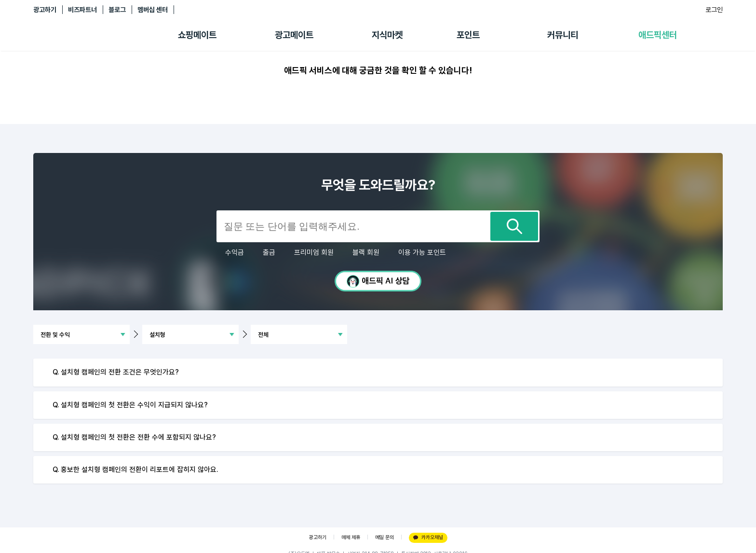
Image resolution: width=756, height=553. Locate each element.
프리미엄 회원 (314, 252)
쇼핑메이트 (197, 35)
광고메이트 (294, 35)
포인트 (468, 35)
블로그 (117, 10)
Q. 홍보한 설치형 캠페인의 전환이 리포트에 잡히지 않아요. (135, 470)
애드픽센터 (658, 35)
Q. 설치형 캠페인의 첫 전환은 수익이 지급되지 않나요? (130, 405)
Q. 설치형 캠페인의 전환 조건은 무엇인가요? (116, 372)
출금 (269, 252)
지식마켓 (387, 35)
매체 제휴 (351, 537)
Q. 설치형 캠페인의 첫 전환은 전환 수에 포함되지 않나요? (134, 437)
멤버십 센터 (153, 10)
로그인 (714, 10)
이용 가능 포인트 (422, 252)
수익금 (235, 252)
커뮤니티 (563, 35)
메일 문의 (385, 537)
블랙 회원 (366, 252)
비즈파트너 (82, 10)
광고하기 (45, 10)
